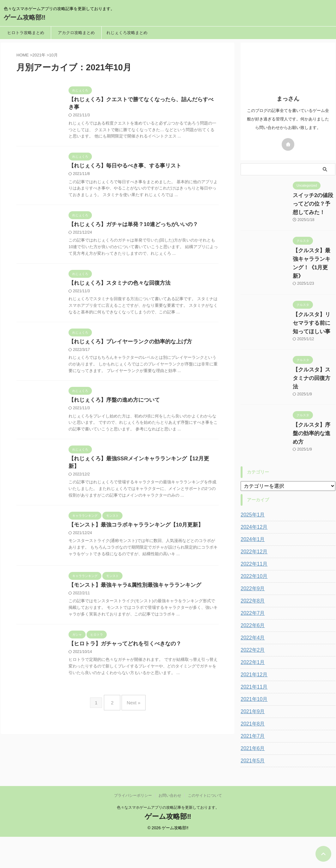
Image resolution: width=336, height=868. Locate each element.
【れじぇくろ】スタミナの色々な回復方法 (132, 305)
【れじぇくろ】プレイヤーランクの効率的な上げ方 (142, 371)
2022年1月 (251, 611)
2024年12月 (252, 476)
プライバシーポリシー (133, 827)
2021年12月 (252, 624)
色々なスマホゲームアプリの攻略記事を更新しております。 (168, 839)
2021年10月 (252, 648)
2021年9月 (251, 661)
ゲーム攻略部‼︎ (25, 17)
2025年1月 (251, 464)
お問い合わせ (170, 827)
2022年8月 (251, 550)
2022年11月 (252, 513)
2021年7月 (251, 685)
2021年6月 (251, 697)
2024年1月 (251, 488)
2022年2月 (251, 599)
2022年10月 (252, 525)
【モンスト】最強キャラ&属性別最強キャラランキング (147, 652)
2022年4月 (251, 587)
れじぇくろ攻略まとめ (127, 33)
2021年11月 (252, 636)
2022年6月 (251, 574)
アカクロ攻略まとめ (76, 33)
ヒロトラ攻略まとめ (26, 33)
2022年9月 (251, 538)
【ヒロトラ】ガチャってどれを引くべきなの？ (137, 718)
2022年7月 (251, 562)
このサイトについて (205, 827)
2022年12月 (252, 501)
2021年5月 (251, 710)
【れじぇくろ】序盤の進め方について (127, 437)
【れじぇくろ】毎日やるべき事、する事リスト (137, 174)
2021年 (39, 55)
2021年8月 (251, 673)
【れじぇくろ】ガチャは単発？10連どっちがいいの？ (145, 240)
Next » (132, 782)
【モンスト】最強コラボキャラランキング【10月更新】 (148, 577)
